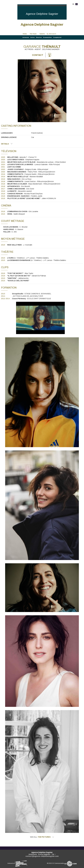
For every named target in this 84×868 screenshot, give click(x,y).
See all (42, 837)
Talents (42, 34)
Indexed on (17, 863)
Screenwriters (47, 37)
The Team (33, 34)
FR (73, 4)
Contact (38, 55)
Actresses (26, 37)
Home (25, 34)
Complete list (57, 37)
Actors (33, 37)
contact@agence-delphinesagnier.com (42, 856)
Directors (39, 37)
